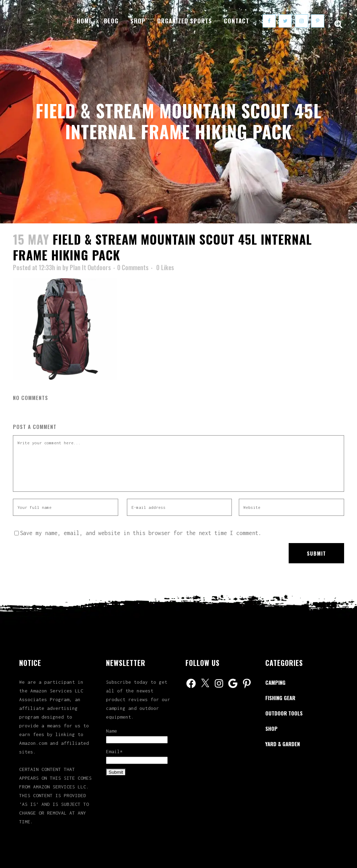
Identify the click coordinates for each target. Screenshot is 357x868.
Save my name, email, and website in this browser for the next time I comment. (141, 533)
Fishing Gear (280, 698)
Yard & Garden (283, 744)
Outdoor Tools (284, 713)
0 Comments (133, 267)
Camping (275, 682)
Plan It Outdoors (90, 267)
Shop (271, 728)
